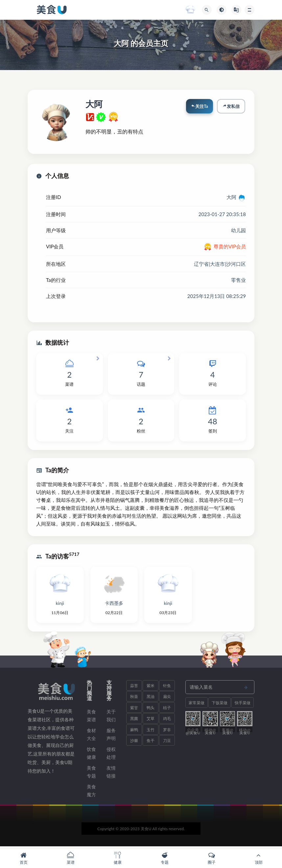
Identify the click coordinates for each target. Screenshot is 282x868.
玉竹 (151, 732)
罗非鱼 (167, 733)
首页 (23, 858)
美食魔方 (91, 793)
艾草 (151, 721)
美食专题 (91, 774)
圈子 (211, 858)
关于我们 (111, 718)
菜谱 (70, 858)
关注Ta (198, 107)
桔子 (167, 710)
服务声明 (111, 736)
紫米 (151, 688)
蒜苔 (134, 688)
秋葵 (134, 699)
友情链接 (111, 774)
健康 (117, 858)
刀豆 (167, 743)
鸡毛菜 (167, 722)
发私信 (230, 107)
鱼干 (151, 743)
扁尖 (167, 699)
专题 (164, 858)
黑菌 (134, 721)
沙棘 (134, 743)
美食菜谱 (91, 718)
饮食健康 (91, 755)
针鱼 (167, 688)
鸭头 (151, 710)
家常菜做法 (197, 706)
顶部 (258, 858)
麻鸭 (134, 732)
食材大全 (91, 736)
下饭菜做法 (220, 706)
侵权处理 (111, 755)
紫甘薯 (134, 711)
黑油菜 (151, 700)
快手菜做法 (243, 706)
